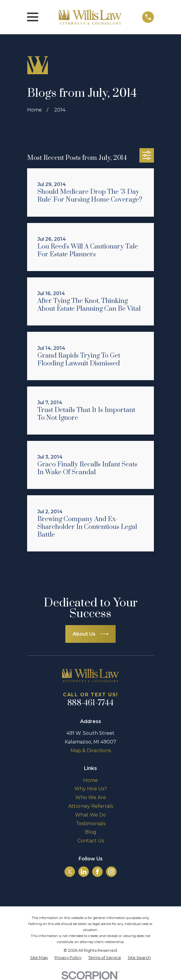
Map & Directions (91, 751)
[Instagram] (111, 872)
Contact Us (91, 841)
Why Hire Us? (91, 789)
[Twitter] (70, 872)
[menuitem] (39, 958)
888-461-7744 (90, 703)
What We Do (90, 815)
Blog (91, 832)
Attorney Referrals (91, 806)
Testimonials (91, 824)
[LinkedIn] (84, 872)
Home (90, 780)
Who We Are (91, 797)
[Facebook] (97, 872)
